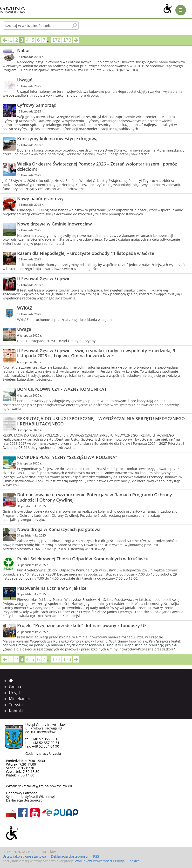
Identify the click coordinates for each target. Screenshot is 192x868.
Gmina (15, 687)
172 (56, 40)
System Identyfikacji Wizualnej (30, 797)
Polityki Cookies (127, 861)
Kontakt (16, 711)
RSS (96, 856)
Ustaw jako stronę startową (24, 856)
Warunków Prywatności (93, 861)
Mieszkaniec (20, 699)
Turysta (16, 705)
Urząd (14, 693)
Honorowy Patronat (21, 793)
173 (67, 40)
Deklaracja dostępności (25, 800)
